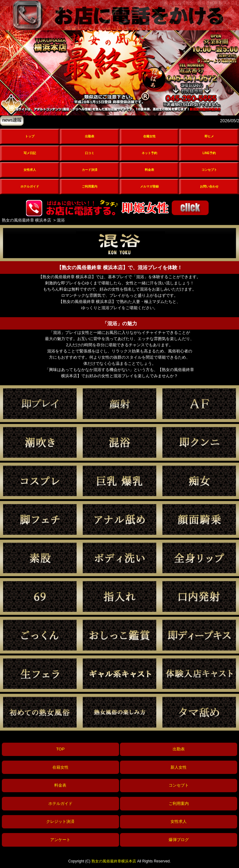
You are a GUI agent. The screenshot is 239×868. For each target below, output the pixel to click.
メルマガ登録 (149, 186)
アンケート (60, 840)
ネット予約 (149, 153)
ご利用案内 (90, 186)
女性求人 (30, 170)
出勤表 (90, 136)
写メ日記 (30, 153)
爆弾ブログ (179, 840)
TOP (60, 749)
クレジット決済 (60, 821)
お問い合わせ (209, 186)
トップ (30, 136)
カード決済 (90, 170)
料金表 (149, 170)
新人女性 (179, 767)
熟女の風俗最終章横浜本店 (114, 861)
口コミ (90, 153)
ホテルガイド (30, 186)
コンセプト (209, 170)
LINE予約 (209, 153)
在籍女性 (149, 136)
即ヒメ (209, 136)
